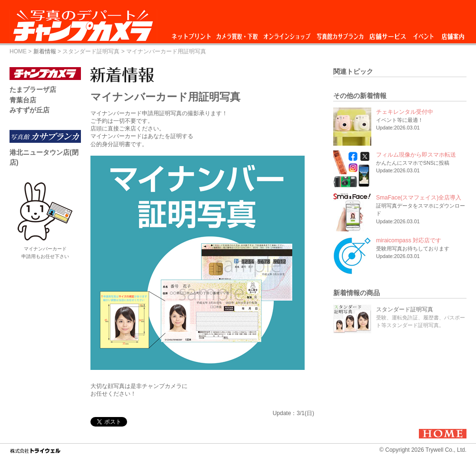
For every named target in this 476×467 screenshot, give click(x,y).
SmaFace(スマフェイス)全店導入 (419, 198)
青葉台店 (23, 100)
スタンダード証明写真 (91, 51)
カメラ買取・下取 (238, 34)
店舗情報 (453, 34)
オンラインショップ (286, 34)
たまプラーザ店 (33, 89)
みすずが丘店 (30, 110)
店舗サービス (387, 34)
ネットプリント (193, 34)
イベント (424, 34)
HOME (18, 51)
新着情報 (45, 51)
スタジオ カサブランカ (340, 34)
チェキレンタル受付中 (405, 112)
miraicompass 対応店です (409, 240)
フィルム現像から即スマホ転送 (416, 155)
